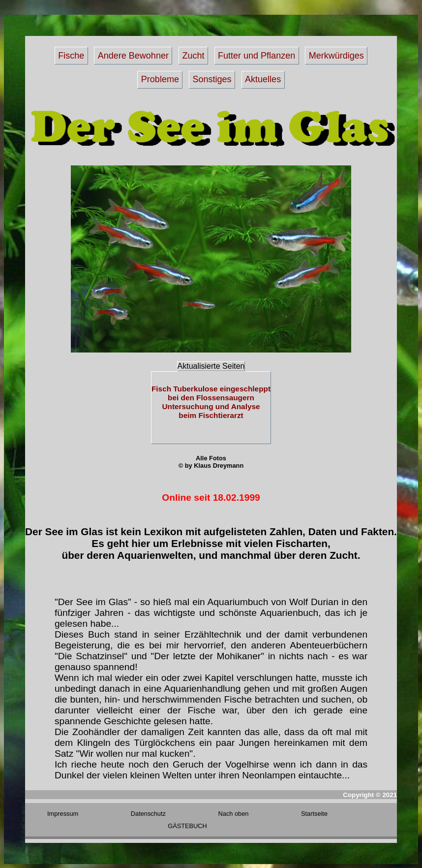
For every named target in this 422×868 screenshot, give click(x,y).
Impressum (63, 814)
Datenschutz (148, 814)
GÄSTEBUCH (187, 826)
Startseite (314, 814)
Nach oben (234, 814)
